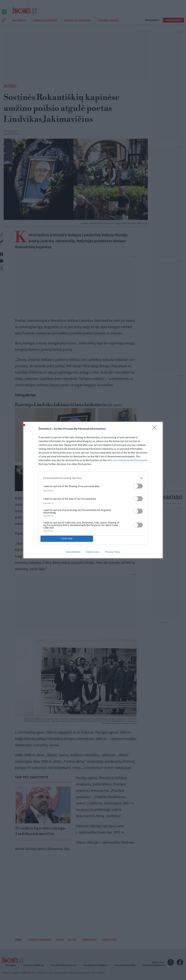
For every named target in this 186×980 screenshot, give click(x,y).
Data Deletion (73, 552)
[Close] (156, 429)
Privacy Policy (113, 552)
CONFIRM (67, 539)
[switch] (138, 486)
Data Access (93, 552)
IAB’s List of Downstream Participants (127, 460)
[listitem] (93, 478)
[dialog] (93, 490)
